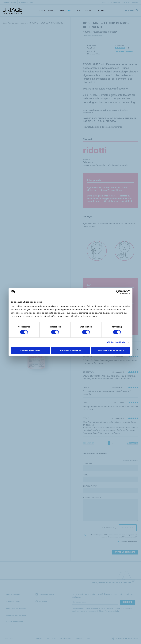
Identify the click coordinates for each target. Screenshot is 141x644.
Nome (86, 475)
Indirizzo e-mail (90, 486)
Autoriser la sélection (71, 351)
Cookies (79, 639)
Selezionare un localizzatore (125, 639)
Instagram (41, 601)
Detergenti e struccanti (20, 23)
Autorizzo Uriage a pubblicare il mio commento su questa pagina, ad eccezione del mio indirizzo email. (111, 536)
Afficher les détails (116, 342)
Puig (88, 639)
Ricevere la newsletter (128, 542)
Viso (70, 11)
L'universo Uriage (9, 2)
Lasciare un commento (124, 51)
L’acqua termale (46, 11)
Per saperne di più (130, 537)
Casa (5, 23)
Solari (88, 11)
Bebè (79, 11)
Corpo (61, 11)
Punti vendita (115, 2)
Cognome (87, 464)
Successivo (133, 443)
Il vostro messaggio (93, 497)
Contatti (135, 2)
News (104, 2)
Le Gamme (100, 11)
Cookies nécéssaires (30, 351)
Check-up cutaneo (26, 2)
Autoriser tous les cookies (111, 351)
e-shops (126, 2)
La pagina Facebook (45, 594)
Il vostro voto (109, 528)
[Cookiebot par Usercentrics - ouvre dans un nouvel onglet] (118, 292)
